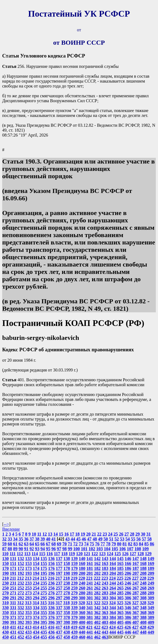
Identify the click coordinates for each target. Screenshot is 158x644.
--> (6, 524)
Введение (11, 529)
